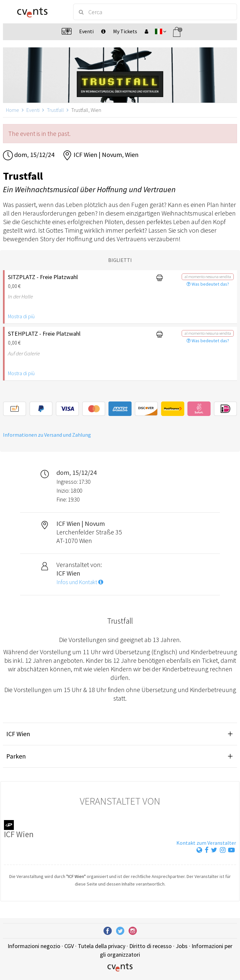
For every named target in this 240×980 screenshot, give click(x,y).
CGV (69, 946)
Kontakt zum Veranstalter (206, 843)
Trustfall (55, 110)
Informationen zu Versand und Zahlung (47, 435)
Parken (16, 756)
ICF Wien (18, 734)
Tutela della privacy (102, 946)
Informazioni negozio (34, 946)
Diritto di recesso (150, 946)
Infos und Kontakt (80, 582)
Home (13, 110)
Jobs (182, 946)
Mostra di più (21, 316)
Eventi (33, 110)
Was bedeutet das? (208, 284)
